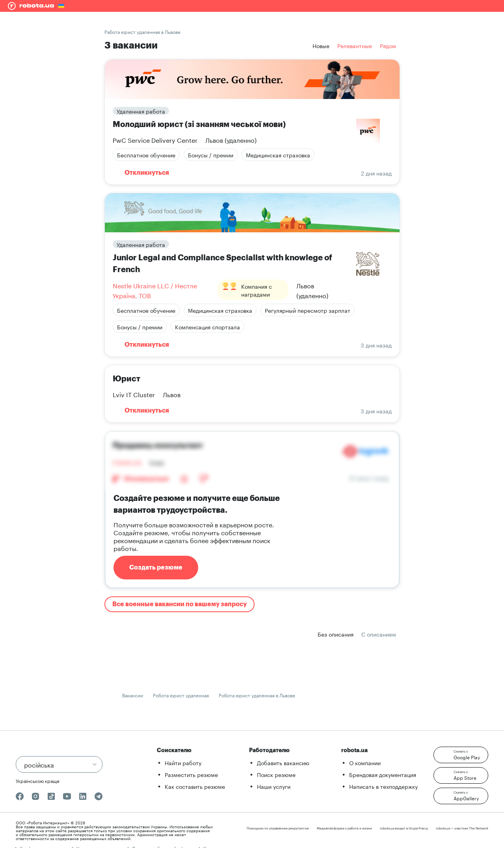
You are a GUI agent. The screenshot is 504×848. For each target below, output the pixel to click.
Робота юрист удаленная (181, 695)
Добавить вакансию (283, 762)
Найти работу (183, 762)
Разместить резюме (191, 774)
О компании (365, 762)
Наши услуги (274, 786)
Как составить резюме (195, 786)
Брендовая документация (383, 774)
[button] (461, 755)
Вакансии (133, 695)
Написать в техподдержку (383, 786)
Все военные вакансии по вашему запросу (179, 604)
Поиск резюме (276, 774)
